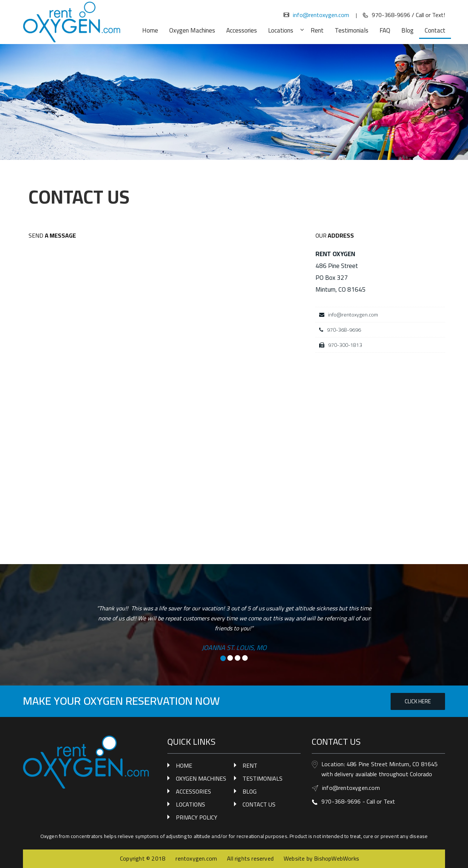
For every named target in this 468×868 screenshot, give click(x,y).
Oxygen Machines (192, 30)
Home (150, 30)
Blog (407, 30)
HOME (184, 765)
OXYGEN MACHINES (201, 778)
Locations (285, 30)
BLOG (250, 791)
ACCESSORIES (193, 791)
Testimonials (352, 30)
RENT (250, 765)
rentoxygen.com (196, 858)
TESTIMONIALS (263, 778)
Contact (435, 30)
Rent (317, 30)
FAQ (385, 30)
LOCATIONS (190, 804)
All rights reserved (250, 858)
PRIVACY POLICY (197, 817)
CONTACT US (259, 804)
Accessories (242, 30)
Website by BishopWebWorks (321, 858)
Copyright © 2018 (143, 858)
